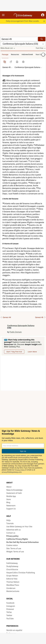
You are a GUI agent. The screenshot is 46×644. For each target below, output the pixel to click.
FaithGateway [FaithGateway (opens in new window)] (12, 563)
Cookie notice (12, 545)
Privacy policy (12, 536)
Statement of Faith (14, 493)
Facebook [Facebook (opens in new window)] (10, 603)
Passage (5, 54)
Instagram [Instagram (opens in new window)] (11, 606)
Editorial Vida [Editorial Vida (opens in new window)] (12, 579)
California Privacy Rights (17, 539)
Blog (8, 502)
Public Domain (16, 332)
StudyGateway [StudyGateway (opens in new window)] (12, 566)
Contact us (11, 533)
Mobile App (11, 496)
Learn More (32, 352)
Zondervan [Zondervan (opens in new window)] (11, 588)
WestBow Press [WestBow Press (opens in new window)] (13, 585)
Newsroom (11, 506)
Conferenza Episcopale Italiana (21, 326)
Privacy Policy (20, 470)
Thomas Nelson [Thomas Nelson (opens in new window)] (13, 582)
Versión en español (14, 630)
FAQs (9, 520)
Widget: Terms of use (15, 552)
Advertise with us (14, 530)
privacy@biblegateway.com (12, 472)
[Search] (42, 39)
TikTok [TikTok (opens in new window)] (9, 612)
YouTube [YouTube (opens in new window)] (10, 619)
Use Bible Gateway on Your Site (19, 527)
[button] (43, 15)
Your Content (41, 54)
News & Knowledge (14, 490)
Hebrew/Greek (27, 54)
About (9, 487)
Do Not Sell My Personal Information (23, 542)
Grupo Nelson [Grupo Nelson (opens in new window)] (12, 576)
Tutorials (10, 523)
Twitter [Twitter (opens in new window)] (9, 615)
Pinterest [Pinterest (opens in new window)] (10, 609)
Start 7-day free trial (14, 352)
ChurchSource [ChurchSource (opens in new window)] (12, 569)
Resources (15, 54)
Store (9, 499)
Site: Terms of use (14, 548)
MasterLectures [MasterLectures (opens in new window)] (13, 591)
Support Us (11, 509)
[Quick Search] (19, 39)
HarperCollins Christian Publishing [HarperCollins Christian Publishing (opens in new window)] (21, 573)
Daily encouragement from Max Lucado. (23, 21)
